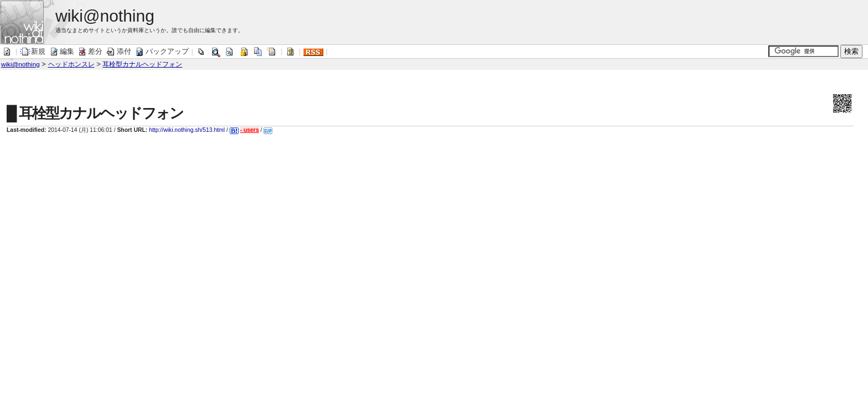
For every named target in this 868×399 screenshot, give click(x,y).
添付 (118, 51)
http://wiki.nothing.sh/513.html (187, 130)
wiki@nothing (20, 64)
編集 (61, 51)
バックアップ (162, 51)
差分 (90, 51)
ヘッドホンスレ (71, 64)
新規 (33, 51)
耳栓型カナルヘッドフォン (142, 64)
